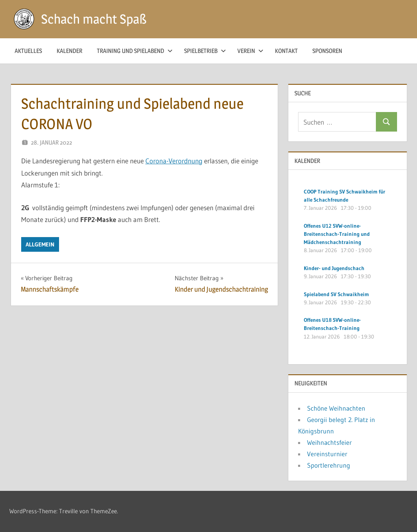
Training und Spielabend (135, 51)
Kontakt (286, 51)
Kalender (69, 51)
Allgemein (40, 244)
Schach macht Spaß (94, 19)
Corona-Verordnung (174, 161)
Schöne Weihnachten (336, 408)
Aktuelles (28, 51)
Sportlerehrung (329, 465)
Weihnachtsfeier (329, 442)
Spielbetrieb (205, 51)
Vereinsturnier (327, 454)
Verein (250, 51)
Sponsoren (327, 51)
